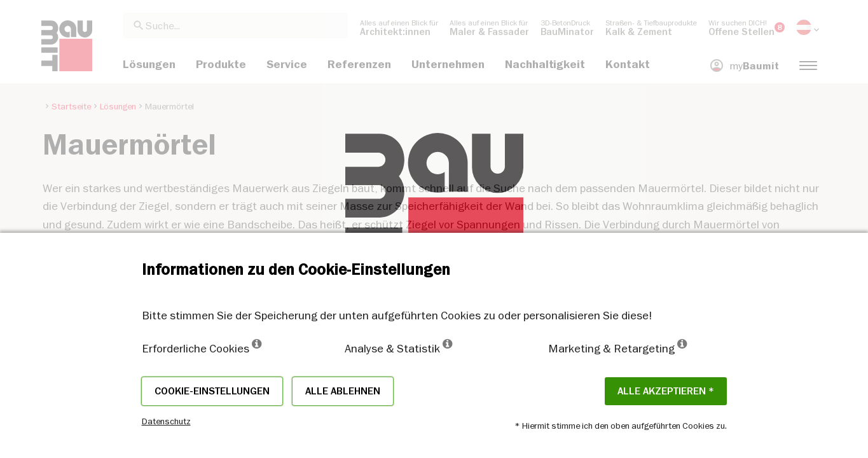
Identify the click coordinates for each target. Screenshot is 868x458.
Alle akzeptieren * (666, 391)
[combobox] (235, 25)
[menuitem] (399, 27)
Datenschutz (166, 421)
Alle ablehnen (343, 391)
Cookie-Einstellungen (212, 391)
